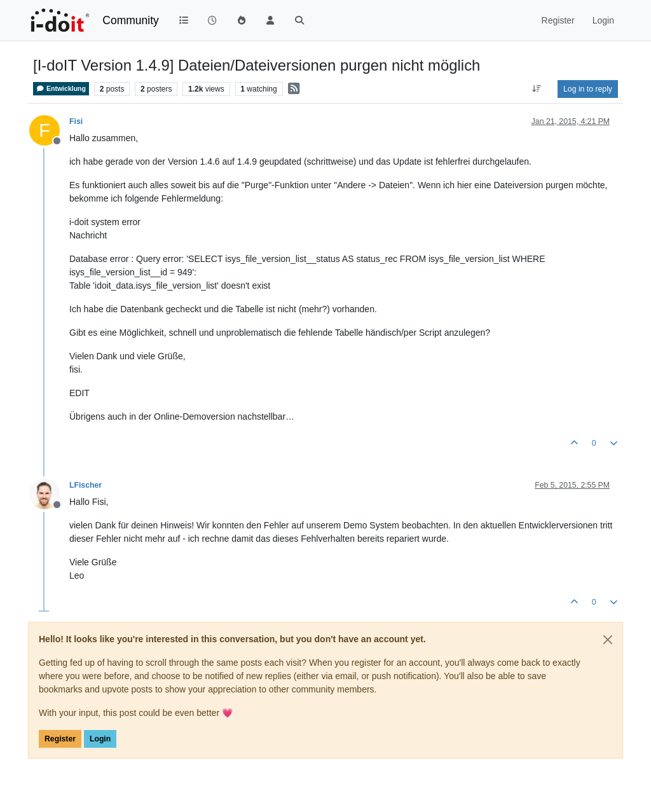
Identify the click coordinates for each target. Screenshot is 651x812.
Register (60, 739)
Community (131, 20)
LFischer (86, 485)
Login (100, 739)
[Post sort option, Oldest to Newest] (537, 89)
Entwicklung (61, 89)
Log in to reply (588, 89)
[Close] (608, 640)
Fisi (76, 121)
